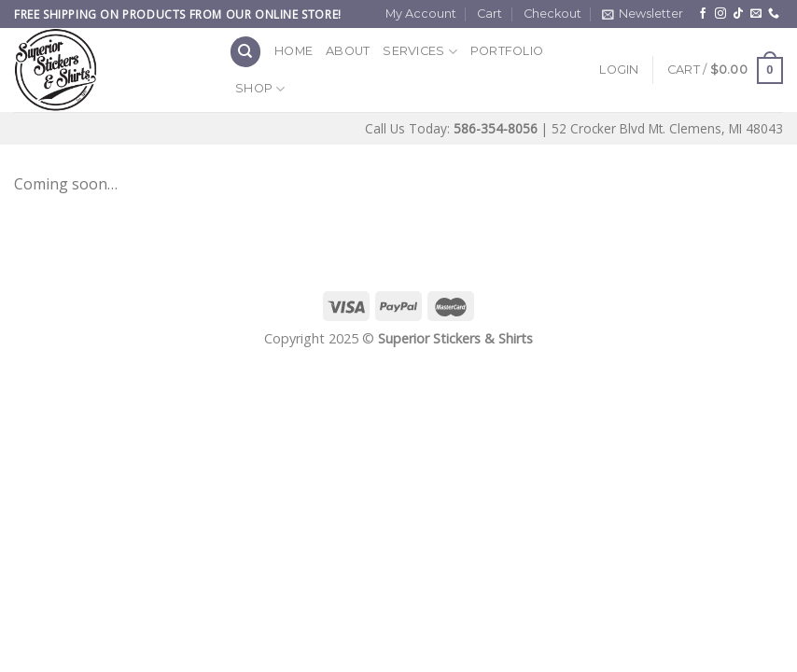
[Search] (245, 52)
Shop (260, 89)
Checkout (552, 14)
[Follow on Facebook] (703, 14)
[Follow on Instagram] (720, 14)
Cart (489, 14)
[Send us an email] (756, 14)
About (348, 51)
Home (294, 51)
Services (420, 52)
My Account (421, 14)
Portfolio (507, 51)
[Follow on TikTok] (738, 14)
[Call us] (774, 14)
